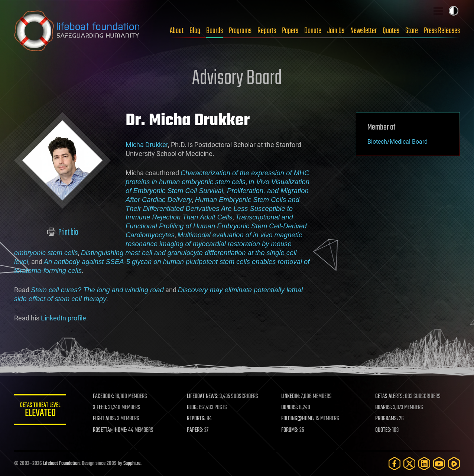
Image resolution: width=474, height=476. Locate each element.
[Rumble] (454, 464)
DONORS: (290, 408)
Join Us (336, 31)
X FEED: (100, 408)
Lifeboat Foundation (61, 464)
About (177, 31)
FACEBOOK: (103, 397)
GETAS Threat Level (40, 411)
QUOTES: (383, 430)
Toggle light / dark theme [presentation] (454, 11)
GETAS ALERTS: (389, 397)
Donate (313, 31)
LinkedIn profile (64, 318)
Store (412, 31)
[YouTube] (439, 464)
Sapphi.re (132, 464)
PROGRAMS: (387, 419)
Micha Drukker (147, 145)
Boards (215, 31)
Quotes (391, 31)
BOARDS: (384, 408)
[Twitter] (409, 464)
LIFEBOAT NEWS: (203, 397)
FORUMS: (290, 430)
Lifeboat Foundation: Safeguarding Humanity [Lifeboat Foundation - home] (77, 31)
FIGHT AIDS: (104, 419)
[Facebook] (395, 464)
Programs (240, 31)
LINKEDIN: (290, 397)
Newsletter (363, 31)
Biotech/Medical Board (397, 142)
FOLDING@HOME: (298, 419)
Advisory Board (237, 79)
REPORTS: (196, 419)
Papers (290, 31)
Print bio (63, 232)
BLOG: (192, 408)
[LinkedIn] (424, 464)
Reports (267, 31)
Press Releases (442, 31)
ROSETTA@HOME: (110, 430)
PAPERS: (195, 430)
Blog (195, 31)
